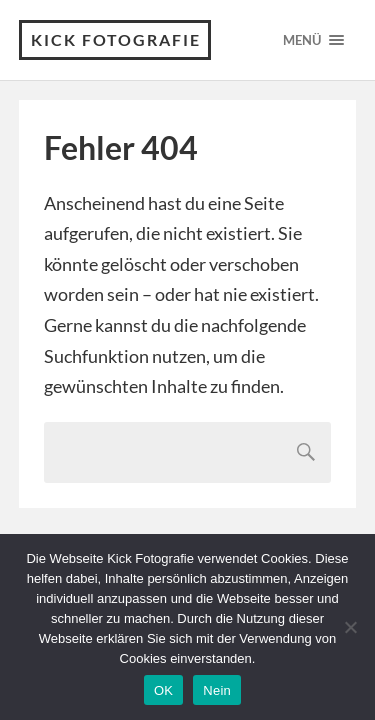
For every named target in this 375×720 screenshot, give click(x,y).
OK (163, 690)
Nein (217, 690)
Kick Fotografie (116, 39)
